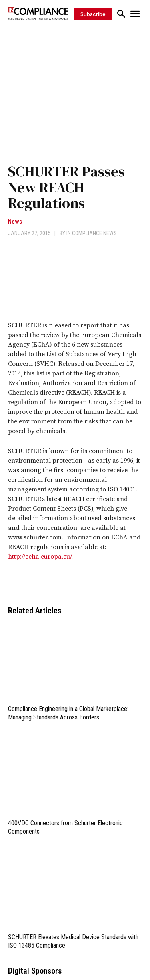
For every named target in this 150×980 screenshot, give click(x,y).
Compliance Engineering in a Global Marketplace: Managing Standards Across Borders (68, 713)
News (15, 222)
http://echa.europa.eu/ (40, 557)
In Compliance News (92, 233)
